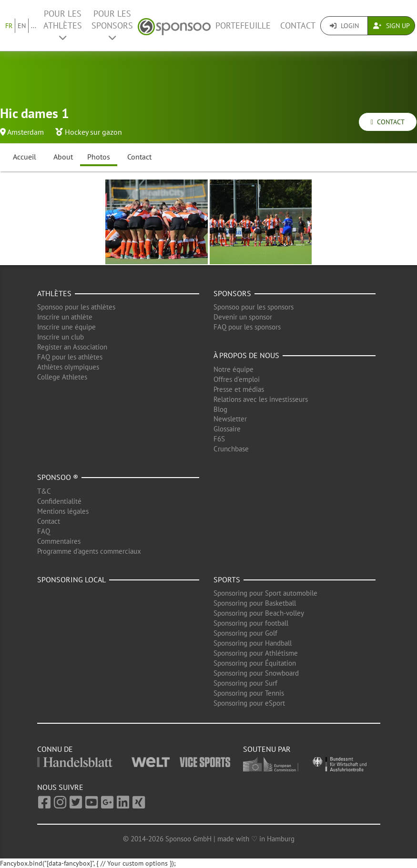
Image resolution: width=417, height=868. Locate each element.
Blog (220, 409)
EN (22, 26)
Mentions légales (63, 511)
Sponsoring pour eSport (249, 703)
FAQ (44, 531)
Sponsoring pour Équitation (255, 663)
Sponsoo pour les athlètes (76, 307)
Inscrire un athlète (65, 317)
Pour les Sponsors (112, 25)
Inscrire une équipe (66, 327)
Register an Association (72, 347)
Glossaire (227, 429)
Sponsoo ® (58, 477)
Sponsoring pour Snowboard (256, 673)
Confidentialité (59, 501)
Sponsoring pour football (251, 623)
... (34, 26)
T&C (44, 491)
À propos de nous (246, 355)
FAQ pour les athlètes (70, 357)
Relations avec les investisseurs (261, 399)
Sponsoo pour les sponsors (254, 307)
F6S (219, 439)
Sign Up (392, 26)
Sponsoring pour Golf (245, 633)
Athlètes (54, 293)
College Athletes (62, 377)
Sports (227, 579)
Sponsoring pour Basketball (255, 603)
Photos (99, 157)
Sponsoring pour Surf (245, 683)
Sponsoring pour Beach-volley (259, 613)
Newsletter (230, 419)
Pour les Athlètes (63, 25)
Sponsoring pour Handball (253, 643)
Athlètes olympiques (68, 367)
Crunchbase (231, 449)
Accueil (25, 157)
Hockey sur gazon (93, 132)
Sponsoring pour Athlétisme (256, 653)
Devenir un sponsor (243, 317)
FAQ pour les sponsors (247, 327)
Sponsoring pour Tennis (249, 693)
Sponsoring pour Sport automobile (265, 593)
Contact (298, 25)
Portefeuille (243, 25)
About (63, 157)
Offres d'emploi (237, 379)
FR (9, 26)
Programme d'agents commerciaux (89, 551)
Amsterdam (25, 132)
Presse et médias (239, 389)
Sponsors (232, 293)
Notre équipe (234, 369)
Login (344, 26)
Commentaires (59, 541)
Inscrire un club (61, 337)
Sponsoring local (71, 579)
